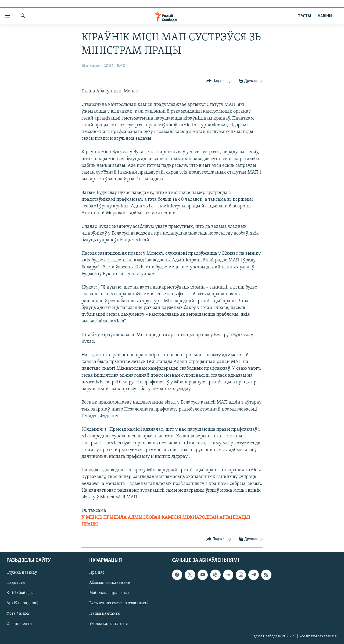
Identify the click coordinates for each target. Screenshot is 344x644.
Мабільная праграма (109, 593)
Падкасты (16, 583)
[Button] (219, 81)
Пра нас (97, 573)
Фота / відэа (18, 614)
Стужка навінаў (22, 573)
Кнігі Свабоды (20, 593)
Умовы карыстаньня (109, 624)
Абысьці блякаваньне (110, 583)
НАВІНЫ (325, 16)
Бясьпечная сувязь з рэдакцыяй (119, 603)
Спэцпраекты (19, 624)
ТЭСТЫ (304, 16)
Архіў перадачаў (22, 603)
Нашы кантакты (105, 614)
